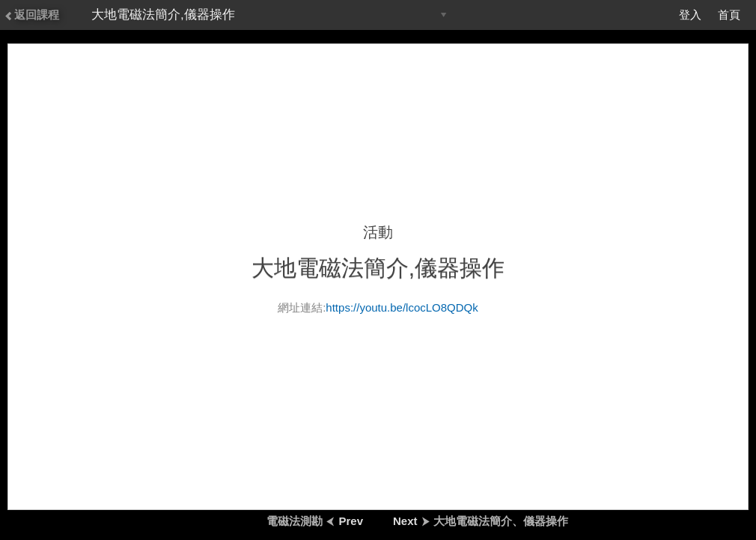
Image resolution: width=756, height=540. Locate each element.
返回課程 (31, 15)
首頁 (729, 15)
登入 (690, 15)
